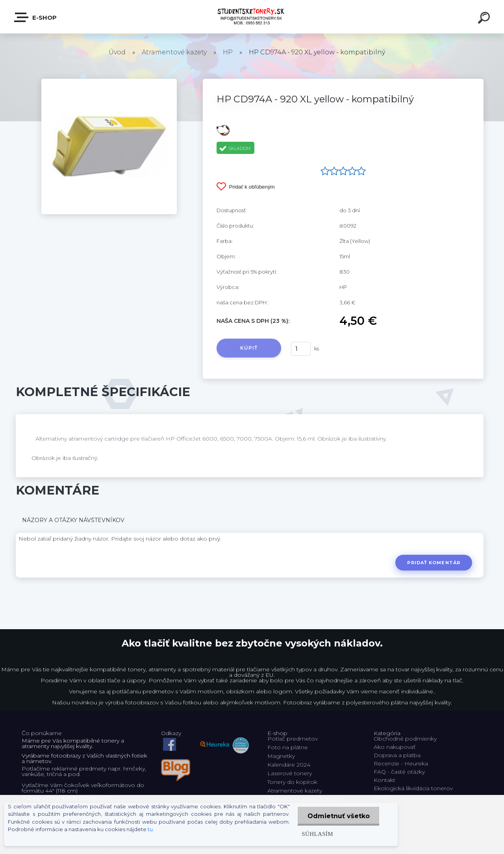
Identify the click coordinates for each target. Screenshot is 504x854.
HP (228, 52)
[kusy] (301, 349)
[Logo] (252, 17)
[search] (485, 19)
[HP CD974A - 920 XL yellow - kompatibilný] (109, 82)
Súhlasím (317, 834)
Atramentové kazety (174, 52)
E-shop (36, 17)
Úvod (117, 52)
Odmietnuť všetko (338, 816)
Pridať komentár (434, 563)
